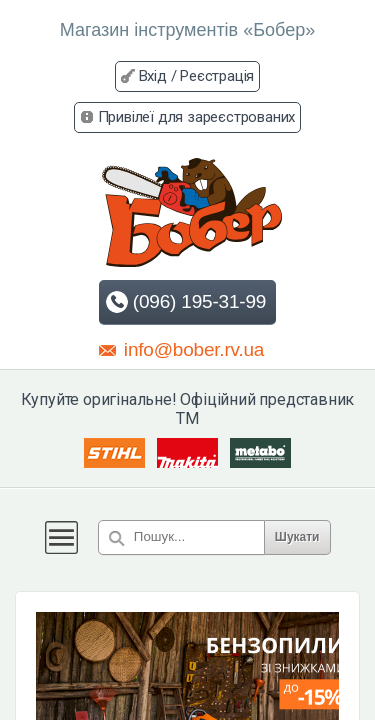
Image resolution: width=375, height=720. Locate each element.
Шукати (297, 537)
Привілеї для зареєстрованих (197, 117)
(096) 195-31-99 (185, 302)
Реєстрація (217, 76)
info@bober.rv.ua (181, 349)
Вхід (153, 76)
